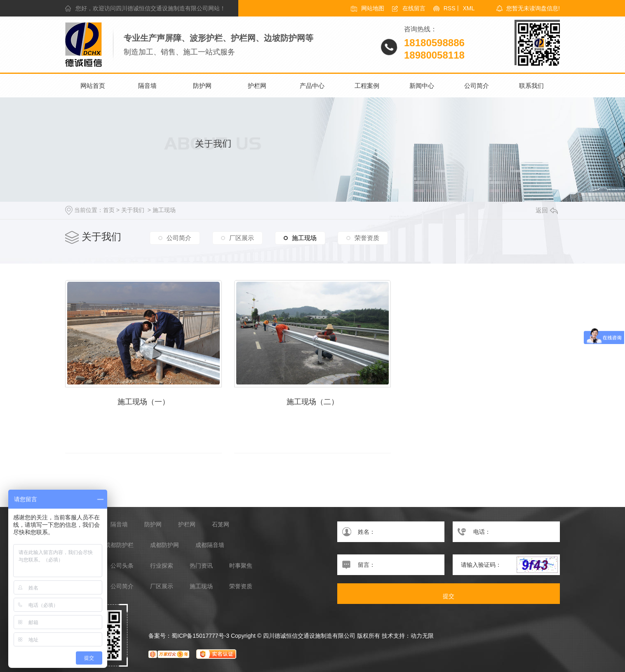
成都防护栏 (119, 545)
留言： (391, 565)
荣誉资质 (367, 238)
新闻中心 (422, 86)
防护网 (202, 86)
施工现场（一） (143, 402)
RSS (450, 8)
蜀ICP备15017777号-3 (200, 636)
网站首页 (93, 86)
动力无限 (422, 636)
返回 (547, 210)
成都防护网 (164, 545)
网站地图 (373, 8)
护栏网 (257, 86)
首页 (109, 210)
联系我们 (531, 86)
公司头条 (122, 566)
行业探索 (162, 566)
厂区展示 (242, 238)
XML (469, 8)
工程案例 (367, 86)
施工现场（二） (312, 402)
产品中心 (312, 86)
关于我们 (133, 210)
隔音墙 (147, 86)
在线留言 (414, 8)
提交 (449, 596)
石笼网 (221, 525)
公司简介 (477, 86)
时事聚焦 (241, 566)
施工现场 (164, 210)
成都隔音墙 (210, 545)
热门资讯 (201, 566)
